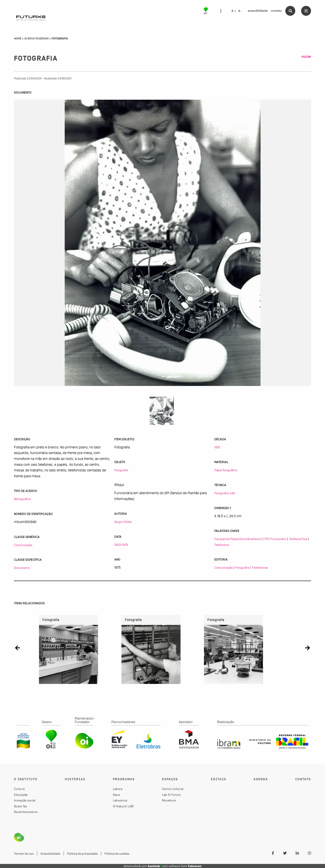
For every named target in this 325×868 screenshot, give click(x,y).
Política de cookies (117, 854)
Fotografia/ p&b (225, 493)
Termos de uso (24, 854)
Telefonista (222, 545)
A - (240, 11)
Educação (21, 795)
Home (18, 39)
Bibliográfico (22, 499)
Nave (116, 795)
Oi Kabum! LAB (123, 806)
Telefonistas (260, 568)
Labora (118, 789)
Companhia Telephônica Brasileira (237, 539)
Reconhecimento (26, 812)
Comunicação (23, 545)
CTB (265, 539)
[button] (17, 648)
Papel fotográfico (226, 470)
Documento (22, 568)
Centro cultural (173, 789)
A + (234, 11)
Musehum (169, 800)
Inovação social (25, 800)
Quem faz (21, 806)
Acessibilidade (50, 854)
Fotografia (121, 470)
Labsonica (120, 800)
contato (276, 11)
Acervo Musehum (37, 39)
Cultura (19, 789)
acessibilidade (258, 11)
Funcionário (278, 539)
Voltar (306, 57)
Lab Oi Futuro (171, 795)
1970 (217, 447)
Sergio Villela (123, 522)
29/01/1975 (121, 545)
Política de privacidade (82, 854)
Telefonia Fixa (298, 539)
